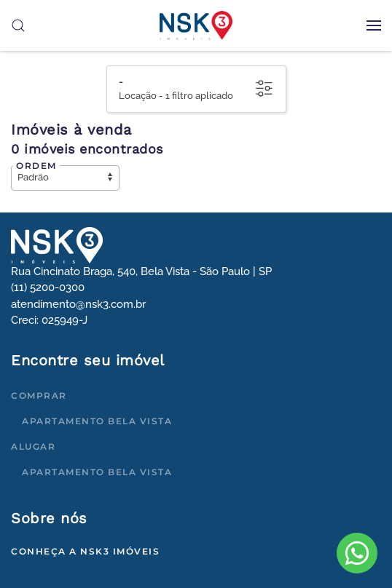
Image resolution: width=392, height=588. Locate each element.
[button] (374, 25)
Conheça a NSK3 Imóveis (85, 551)
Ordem (36, 166)
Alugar (33, 446)
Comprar (39, 396)
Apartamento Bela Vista (97, 421)
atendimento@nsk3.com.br (78, 304)
